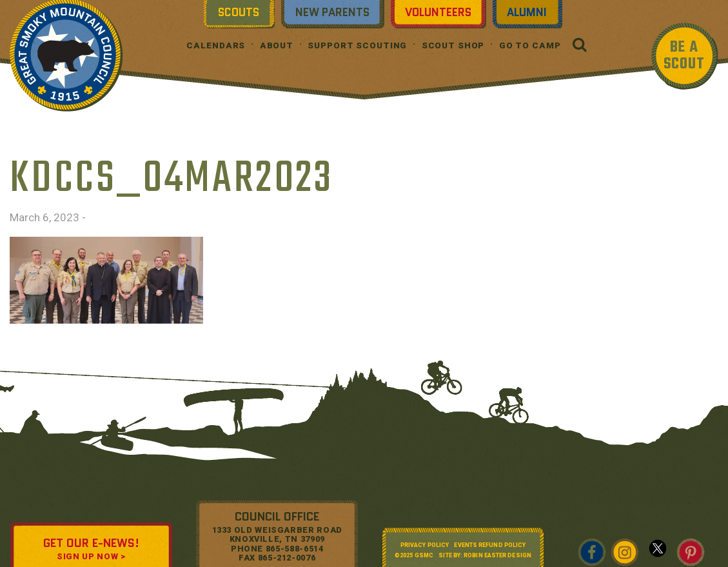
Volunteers (438, 12)
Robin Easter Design (497, 555)
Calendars (216, 45)
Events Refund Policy (490, 545)
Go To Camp (530, 45)
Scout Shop (453, 45)
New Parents (332, 12)
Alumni (527, 12)
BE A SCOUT (684, 56)
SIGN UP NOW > (91, 556)
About (277, 45)
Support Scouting (357, 45)
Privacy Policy (425, 545)
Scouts (239, 12)
